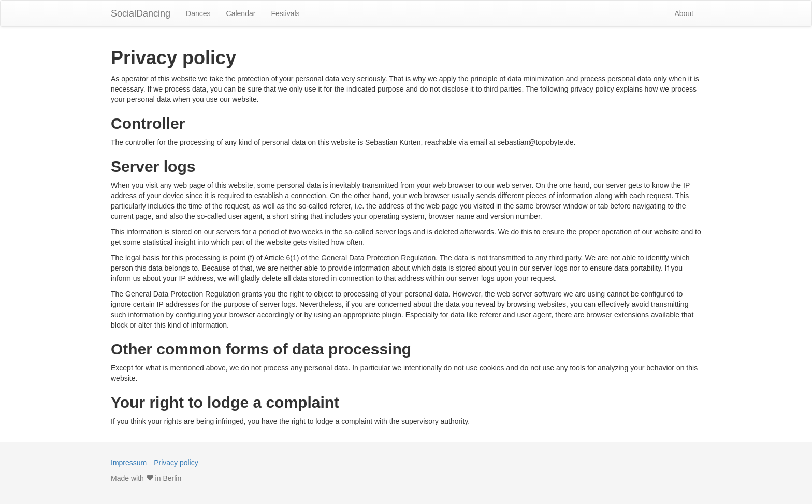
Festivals (285, 13)
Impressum (129, 463)
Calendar (241, 13)
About (684, 13)
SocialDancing (141, 13)
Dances (198, 13)
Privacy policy (176, 463)
